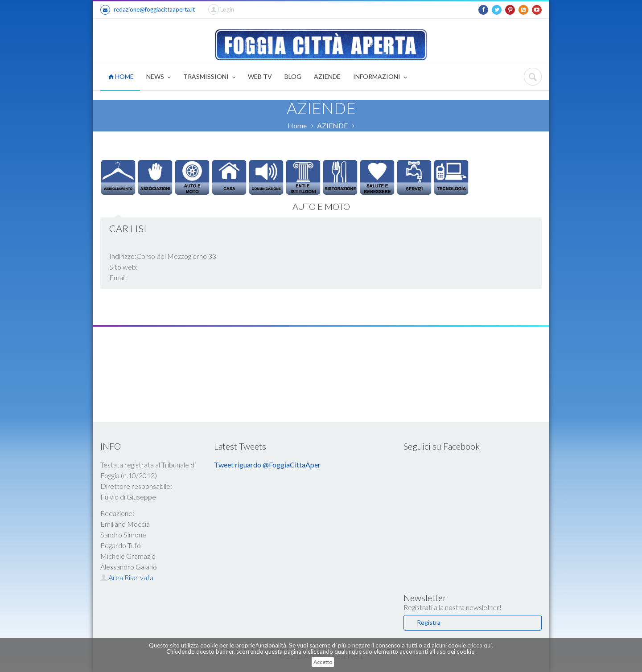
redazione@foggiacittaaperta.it (148, 10)
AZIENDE (327, 76)
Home (297, 125)
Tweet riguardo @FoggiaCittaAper (267, 465)
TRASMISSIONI (209, 77)
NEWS (158, 77)
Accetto (323, 662)
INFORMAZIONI (380, 77)
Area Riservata (127, 577)
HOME (121, 76)
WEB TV (260, 76)
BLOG (293, 76)
